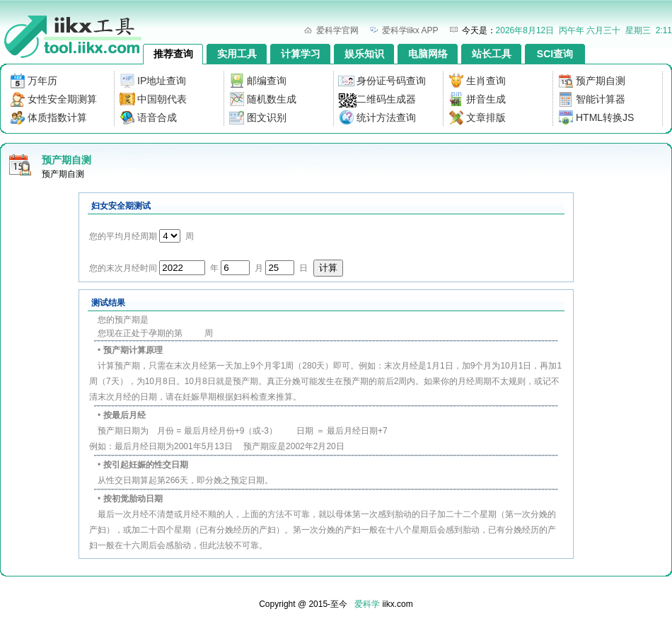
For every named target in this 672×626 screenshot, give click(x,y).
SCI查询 (555, 54)
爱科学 (367, 604)
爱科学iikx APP (410, 30)
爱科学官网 (337, 30)
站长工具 (492, 54)
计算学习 (301, 54)
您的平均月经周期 (123, 236)
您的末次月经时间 (123, 268)
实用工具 (237, 54)
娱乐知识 (364, 54)
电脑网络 (428, 54)
